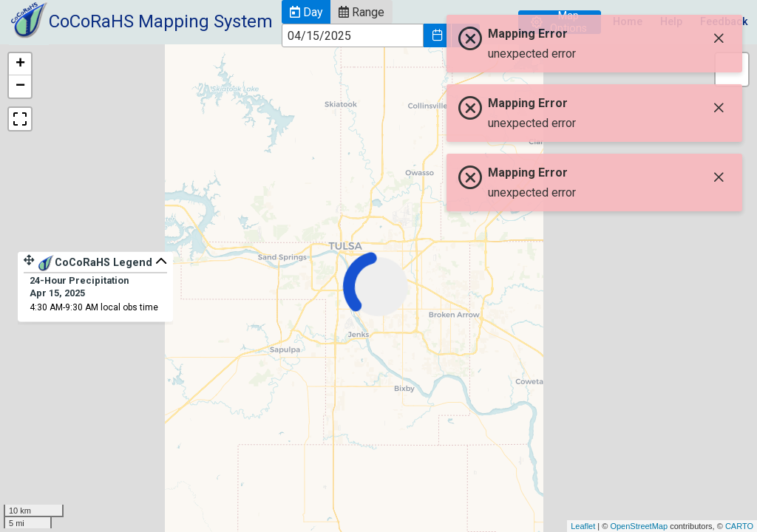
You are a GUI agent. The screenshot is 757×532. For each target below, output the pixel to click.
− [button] (20, 86)
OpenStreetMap (639, 526)
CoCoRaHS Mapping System (161, 21)
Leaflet (583, 526)
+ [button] (20, 64)
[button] (306, 12)
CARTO (739, 526)
